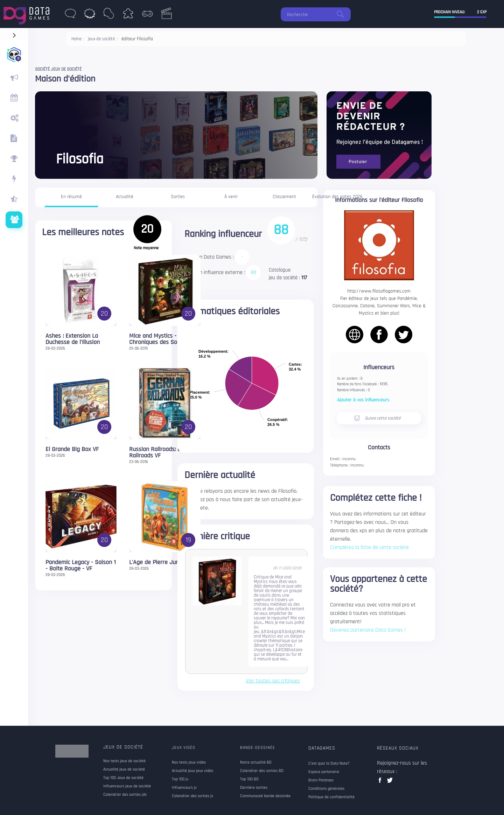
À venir (231, 197)
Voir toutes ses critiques (273, 681)
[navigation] (14, 34)
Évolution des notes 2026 (337, 197)
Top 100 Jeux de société (123, 778)
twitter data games (390, 782)
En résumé (71, 197)
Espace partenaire (324, 772)
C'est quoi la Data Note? (329, 764)
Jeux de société (123, 747)
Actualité (125, 197)
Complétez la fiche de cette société (369, 547)
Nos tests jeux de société (124, 761)
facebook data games (381, 782)
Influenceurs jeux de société (127, 786)
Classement (284, 197)
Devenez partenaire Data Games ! (368, 630)
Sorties (178, 197)
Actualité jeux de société (124, 770)
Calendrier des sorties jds (125, 795)
